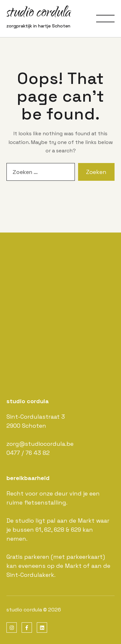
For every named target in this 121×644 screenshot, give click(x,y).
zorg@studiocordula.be (40, 444)
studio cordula (39, 14)
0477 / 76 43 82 (28, 453)
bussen (23, 530)
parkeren (37, 557)
